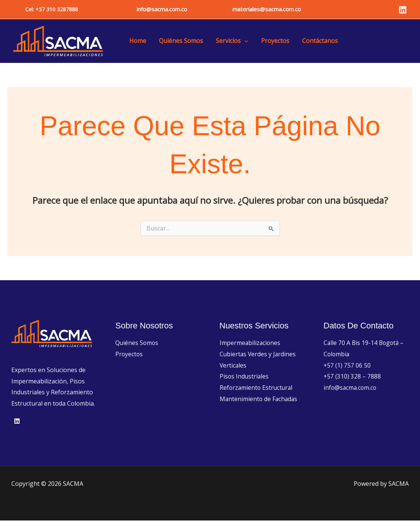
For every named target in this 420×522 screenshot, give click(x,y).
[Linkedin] (403, 10)
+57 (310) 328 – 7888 (352, 378)
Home (137, 41)
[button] (52, 9)
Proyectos (270, 41)
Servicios (228, 41)
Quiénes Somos (179, 41)
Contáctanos (313, 41)
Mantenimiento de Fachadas (259, 400)
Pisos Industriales (245, 378)
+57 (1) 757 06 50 (347, 366)
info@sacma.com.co (162, 9)
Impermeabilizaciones (250, 344)
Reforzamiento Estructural (257, 389)
